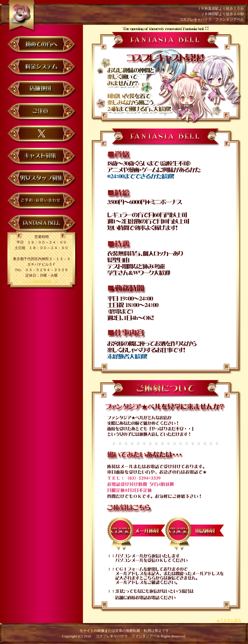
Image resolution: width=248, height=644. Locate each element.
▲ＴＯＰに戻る (229, 620)
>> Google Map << (41, 281)
